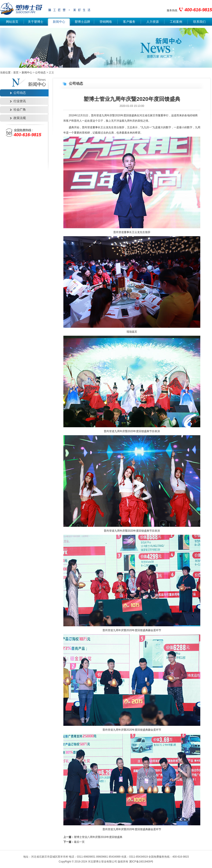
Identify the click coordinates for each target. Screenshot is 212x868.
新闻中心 (59, 22)
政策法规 (20, 118)
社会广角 (20, 110)
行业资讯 (20, 101)
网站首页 (12, 22)
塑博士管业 (21, 9)
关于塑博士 (36, 22)
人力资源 (153, 22)
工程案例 (176, 22)
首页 (16, 73)
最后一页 (79, 842)
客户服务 (129, 22)
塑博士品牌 (82, 22)
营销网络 (106, 22)
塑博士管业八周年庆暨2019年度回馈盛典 (98, 837)
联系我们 (199, 22)
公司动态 (40, 73)
